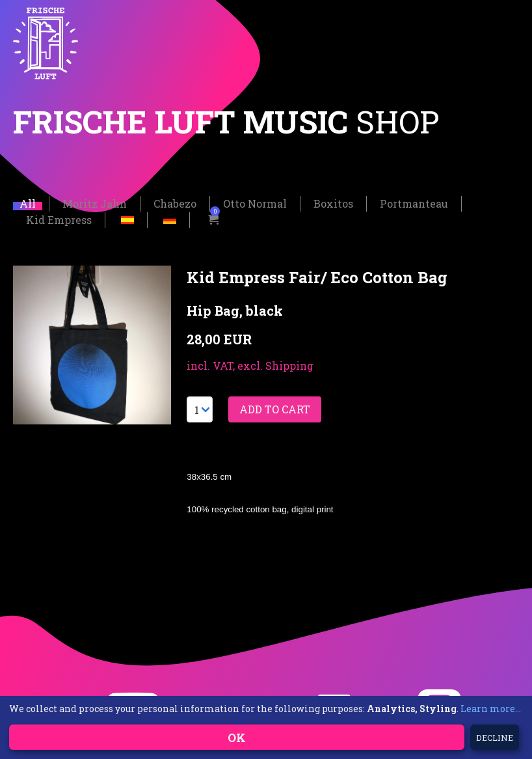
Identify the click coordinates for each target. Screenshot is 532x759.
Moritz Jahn (95, 203)
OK (237, 738)
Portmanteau (414, 203)
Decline (495, 738)
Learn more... (491, 709)
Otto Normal (255, 203)
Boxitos (333, 203)
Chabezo (175, 203)
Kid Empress (59, 220)
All (28, 203)
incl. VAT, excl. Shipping (250, 366)
